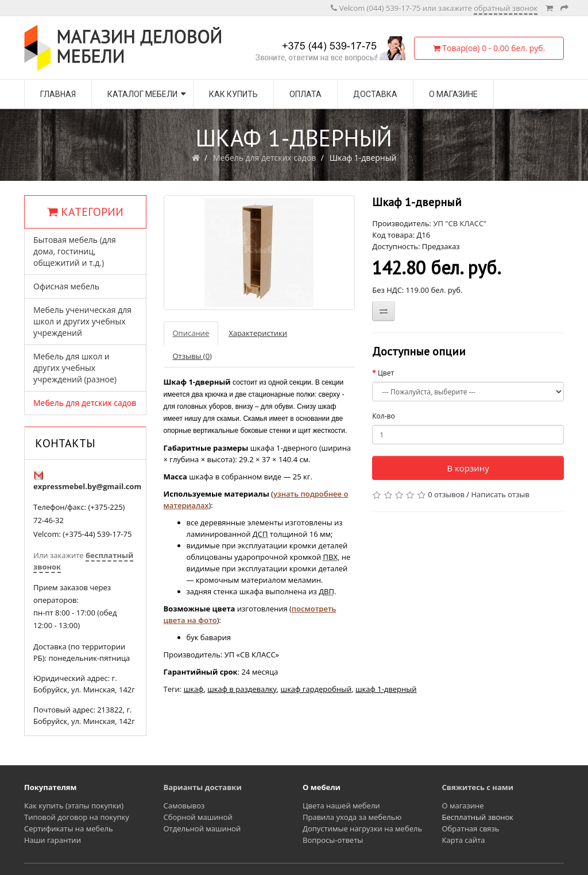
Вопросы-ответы (333, 840)
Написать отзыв (500, 494)
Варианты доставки (203, 787)
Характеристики (258, 333)
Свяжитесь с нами (478, 787)
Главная (58, 94)
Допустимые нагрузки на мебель (362, 828)
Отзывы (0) (192, 356)
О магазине (453, 94)
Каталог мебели (142, 94)
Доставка (375, 94)
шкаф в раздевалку (242, 689)
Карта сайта (464, 840)
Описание (191, 333)
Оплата (305, 94)
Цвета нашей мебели (341, 806)
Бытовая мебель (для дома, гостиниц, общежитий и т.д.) (75, 251)
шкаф (194, 689)
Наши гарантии (53, 840)
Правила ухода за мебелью (352, 817)
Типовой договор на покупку (77, 817)
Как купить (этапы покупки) (74, 806)
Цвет (386, 373)
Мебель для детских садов (264, 158)
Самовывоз (184, 806)
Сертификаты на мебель (69, 828)
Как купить (233, 94)
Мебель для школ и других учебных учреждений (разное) (75, 368)
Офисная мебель (66, 286)
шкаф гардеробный (316, 689)
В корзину (468, 468)
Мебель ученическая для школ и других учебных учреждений (82, 321)
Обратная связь (471, 828)
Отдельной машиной (202, 828)
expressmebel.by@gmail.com (87, 486)
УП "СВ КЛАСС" (460, 223)
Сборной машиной (198, 817)
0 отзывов (446, 494)
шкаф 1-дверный (386, 689)
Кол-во (383, 416)
